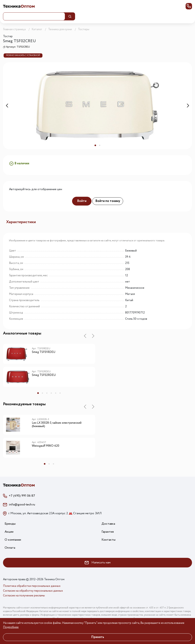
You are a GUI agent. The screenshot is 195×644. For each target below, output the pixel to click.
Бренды (10, 524)
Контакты (109, 540)
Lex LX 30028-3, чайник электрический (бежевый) (57, 425)
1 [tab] (95, 145)
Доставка (108, 524)
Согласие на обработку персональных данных (33, 591)
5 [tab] (56, 393)
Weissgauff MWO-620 (46, 446)
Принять (98, 637)
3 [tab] (47, 393)
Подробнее (11, 627)
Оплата (10, 548)
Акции (9, 532)
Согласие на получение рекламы (24, 596)
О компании (13, 540)
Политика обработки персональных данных (32, 586)
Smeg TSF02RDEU (44, 375)
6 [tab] (60, 393)
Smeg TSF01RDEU (44, 352)
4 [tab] (51, 393)
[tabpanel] (97, 106)
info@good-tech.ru (22, 505)
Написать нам (98, 563)
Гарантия (108, 532)
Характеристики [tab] (21, 222)
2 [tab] (100, 145)
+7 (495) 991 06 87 (22, 496)
